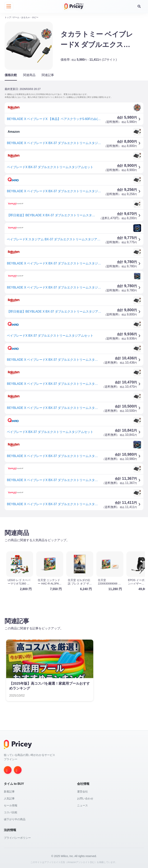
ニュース (82, 805)
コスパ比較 (11, 812)
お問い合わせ (85, 798)
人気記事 (9, 798)
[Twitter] (18, 769)
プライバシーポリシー (17, 837)
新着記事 (9, 791)
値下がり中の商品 (15, 819)
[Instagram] (8, 769)
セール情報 (11, 805)
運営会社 (82, 791)
